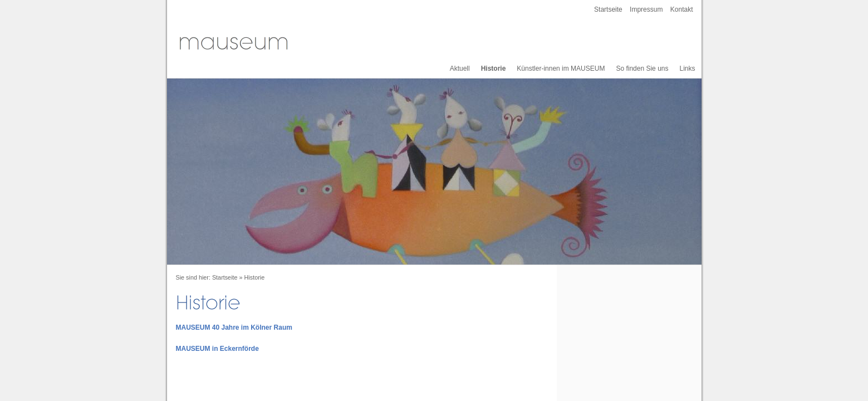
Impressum (646, 9)
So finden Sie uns (642, 69)
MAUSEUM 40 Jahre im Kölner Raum (234, 327)
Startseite (608, 9)
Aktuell (460, 69)
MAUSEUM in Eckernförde (217, 349)
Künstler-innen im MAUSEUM (561, 69)
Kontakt (682, 9)
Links (687, 69)
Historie (494, 69)
